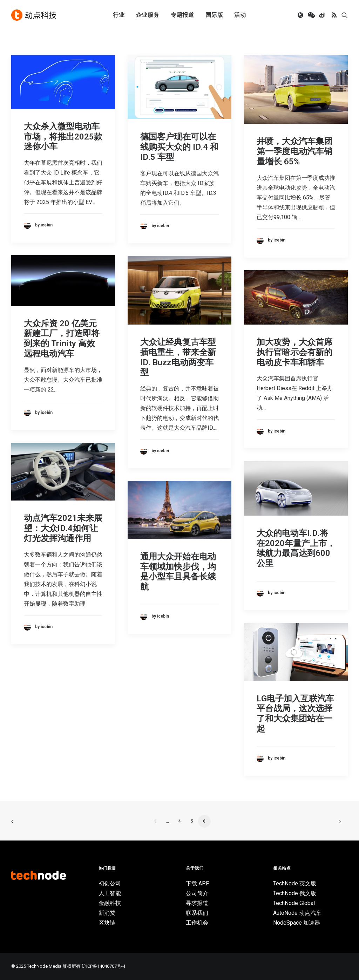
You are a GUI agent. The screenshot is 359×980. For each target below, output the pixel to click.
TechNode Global (294, 903)
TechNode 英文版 (295, 883)
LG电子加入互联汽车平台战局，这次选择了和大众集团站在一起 (295, 714)
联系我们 (197, 913)
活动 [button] (240, 15)
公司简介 (197, 893)
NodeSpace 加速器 (297, 923)
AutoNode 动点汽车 (297, 913)
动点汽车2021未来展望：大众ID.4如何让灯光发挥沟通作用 (63, 528)
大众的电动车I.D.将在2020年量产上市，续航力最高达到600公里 (296, 548)
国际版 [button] (214, 15)
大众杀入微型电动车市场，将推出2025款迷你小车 (63, 137)
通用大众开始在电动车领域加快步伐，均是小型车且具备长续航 (178, 572)
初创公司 (110, 883)
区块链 (107, 923)
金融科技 (110, 903)
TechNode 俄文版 (295, 893)
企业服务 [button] (148, 15)
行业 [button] (119, 15)
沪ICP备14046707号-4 (103, 966)
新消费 (107, 913)
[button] (301, 15)
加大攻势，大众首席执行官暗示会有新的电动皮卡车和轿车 (294, 352)
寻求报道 (197, 903)
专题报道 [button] (182, 15)
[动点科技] (34, 15)
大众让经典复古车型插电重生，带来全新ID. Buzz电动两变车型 (178, 357)
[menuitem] (119, 15)
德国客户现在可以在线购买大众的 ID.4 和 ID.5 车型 (179, 147)
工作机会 (197, 923)
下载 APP (198, 883)
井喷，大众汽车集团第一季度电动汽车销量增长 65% (294, 151)
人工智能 (110, 893)
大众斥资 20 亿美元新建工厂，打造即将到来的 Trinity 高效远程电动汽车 (62, 339)
